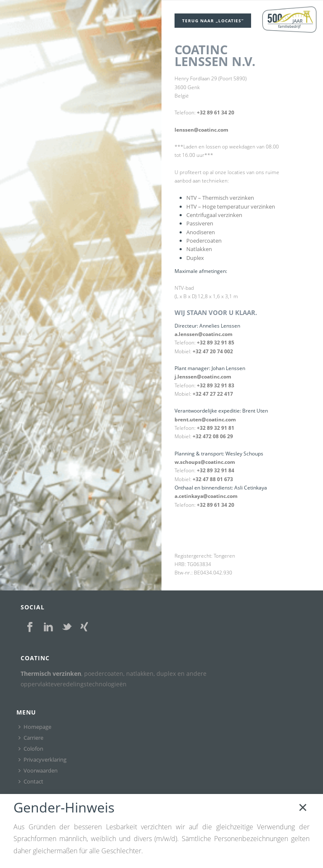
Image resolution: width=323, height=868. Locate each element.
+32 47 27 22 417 (213, 394)
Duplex (195, 258)
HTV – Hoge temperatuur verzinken (231, 206)
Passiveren (200, 223)
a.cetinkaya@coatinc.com (206, 496)
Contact (31, 781)
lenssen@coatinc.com (201, 130)
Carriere (31, 738)
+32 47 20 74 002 (213, 351)
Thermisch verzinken (51, 673)
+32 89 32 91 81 (216, 428)
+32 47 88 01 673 (213, 479)
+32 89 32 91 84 (216, 470)
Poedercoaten (204, 241)
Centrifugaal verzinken (214, 215)
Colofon (31, 749)
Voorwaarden (38, 770)
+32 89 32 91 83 (216, 385)
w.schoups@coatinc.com (205, 462)
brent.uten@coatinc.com (205, 419)
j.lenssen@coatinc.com (203, 377)
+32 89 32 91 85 (216, 343)
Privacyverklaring (42, 759)
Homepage (35, 727)
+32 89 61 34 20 (216, 112)
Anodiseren (201, 232)
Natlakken (199, 249)
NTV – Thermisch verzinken (220, 198)
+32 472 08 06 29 (213, 436)
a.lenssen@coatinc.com (204, 334)
